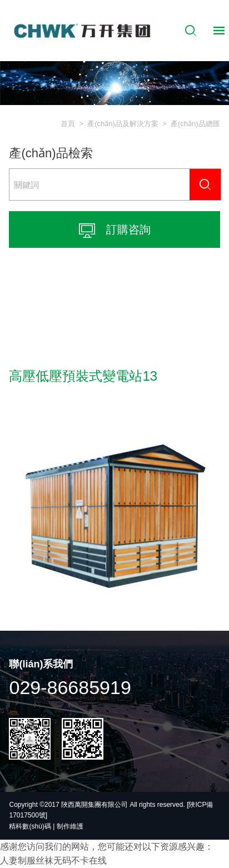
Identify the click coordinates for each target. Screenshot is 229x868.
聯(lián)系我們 (41, 664)
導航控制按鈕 (219, 31)
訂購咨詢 (115, 231)
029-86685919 (70, 687)
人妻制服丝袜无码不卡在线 (53, 860)
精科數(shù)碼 (30, 826)
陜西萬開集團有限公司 (95, 805)
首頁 (68, 124)
